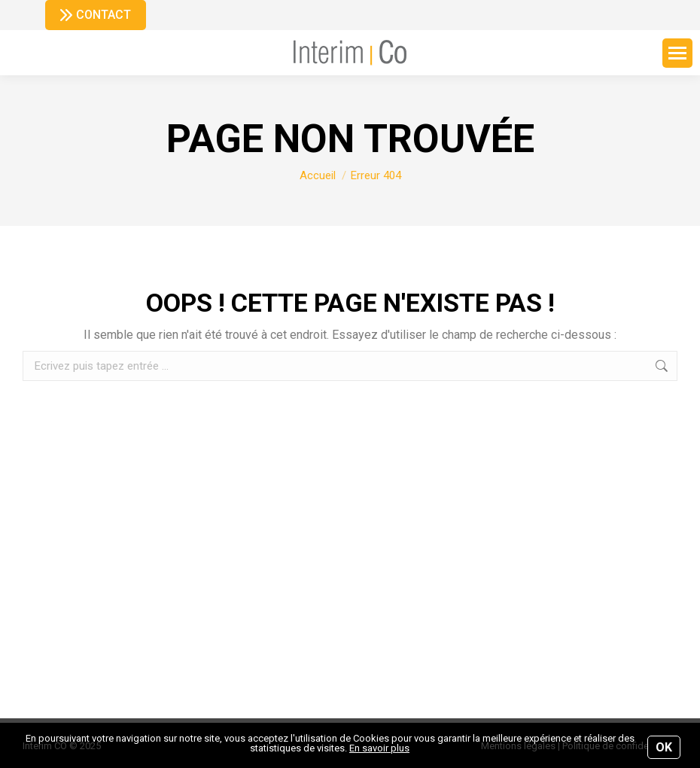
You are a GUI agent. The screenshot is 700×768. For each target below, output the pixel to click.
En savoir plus (379, 748)
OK (664, 747)
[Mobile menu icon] (677, 53)
